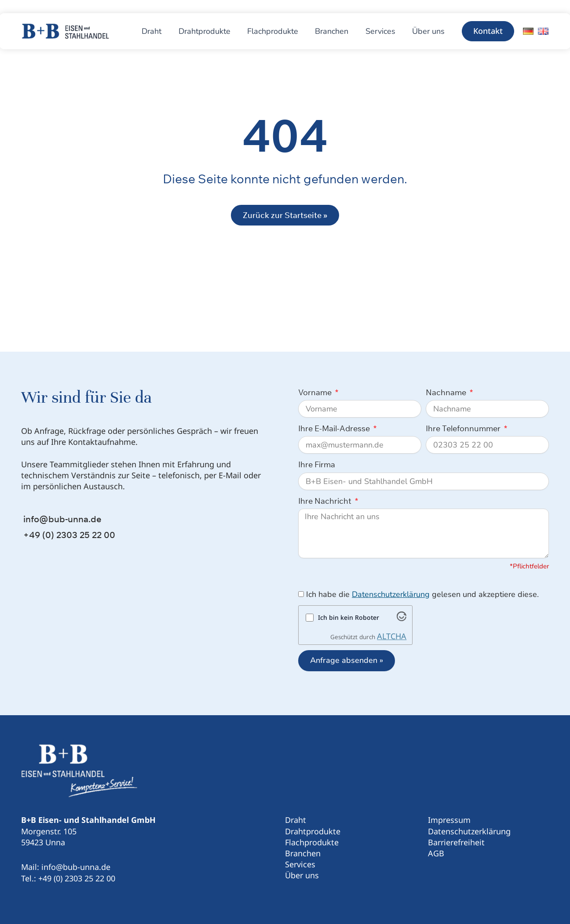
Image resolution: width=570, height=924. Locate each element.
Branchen (303, 853)
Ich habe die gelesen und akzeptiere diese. (422, 594)
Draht (296, 820)
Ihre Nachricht (326, 501)
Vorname (316, 392)
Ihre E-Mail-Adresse (335, 428)
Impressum (449, 820)
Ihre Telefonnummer (464, 428)
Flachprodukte (312, 842)
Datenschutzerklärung (391, 594)
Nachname (447, 392)
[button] (488, 31)
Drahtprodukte (313, 831)
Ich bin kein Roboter (349, 617)
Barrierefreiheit (456, 842)
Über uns (302, 875)
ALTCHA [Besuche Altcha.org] (392, 636)
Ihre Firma (317, 464)
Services (300, 864)
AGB (436, 853)
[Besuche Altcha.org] (402, 618)
